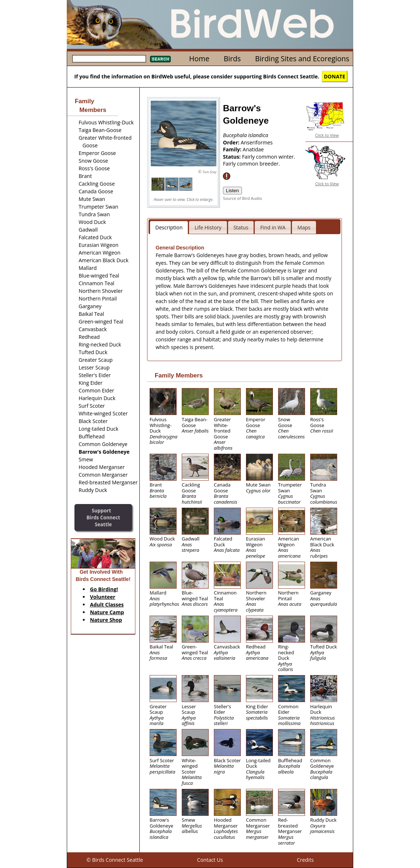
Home (199, 59)
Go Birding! (104, 589)
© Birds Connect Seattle (115, 860)
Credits (305, 860)
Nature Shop (106, 620)
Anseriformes (257, 142)
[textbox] (109, 59)
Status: (232, 157)
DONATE (335, 76)
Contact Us (210, 860)
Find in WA (273, 227)
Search (160, 59)
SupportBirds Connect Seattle (103, 517)
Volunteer (103, 597)
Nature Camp (107, 612)
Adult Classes (107, 604)
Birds (232, 59)
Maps (304, 227)
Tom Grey (209, 172)
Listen (232, 191)
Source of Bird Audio (242, 198)
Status (241, 227)
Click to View (327, 135)
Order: (232, 142)
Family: (233, 149)
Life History (208, 227)
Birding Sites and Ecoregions (302, 59)
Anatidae (253, 149)
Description (169, 227)
